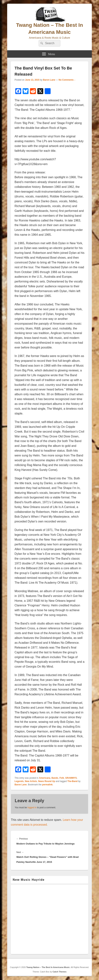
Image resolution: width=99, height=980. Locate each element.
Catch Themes (60, 972)
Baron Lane (49, 80)
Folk (62, 778)
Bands (55, 778)
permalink (47, 785)
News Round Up (47, 781)
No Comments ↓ (67, 80)
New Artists (31, 781)
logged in (32, 808)
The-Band (72, 781)
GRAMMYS (71, 778)
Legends (19, 781)
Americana (45, 778)
